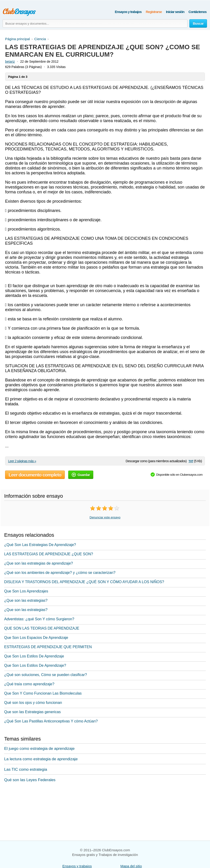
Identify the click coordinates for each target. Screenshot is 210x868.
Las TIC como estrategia (26, 769)
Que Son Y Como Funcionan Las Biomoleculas (43, 693)
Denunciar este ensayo (105, 517)
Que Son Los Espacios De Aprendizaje (36, 638)
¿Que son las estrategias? (26, 600)
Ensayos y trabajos (128, 12)
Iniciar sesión (175, 12)
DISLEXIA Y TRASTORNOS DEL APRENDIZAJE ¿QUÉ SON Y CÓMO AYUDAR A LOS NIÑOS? (84, 582)
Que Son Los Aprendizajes (26, 591)
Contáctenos (197, 12)
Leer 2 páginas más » (22, 461)
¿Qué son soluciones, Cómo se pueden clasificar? (46, 675)
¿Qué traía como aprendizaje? (29, 684)
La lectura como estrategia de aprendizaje (41, 759)
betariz (10, 62)
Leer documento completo (35, 475)
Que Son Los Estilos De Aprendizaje (34, 656)
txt (191, 461)
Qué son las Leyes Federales (30, 780)
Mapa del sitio (131, 866)
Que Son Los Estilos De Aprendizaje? (35, 665)
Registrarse (154, 12)
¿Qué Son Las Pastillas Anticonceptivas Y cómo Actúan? (51, 721)
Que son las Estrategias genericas (32, 712)
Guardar (81, 475)
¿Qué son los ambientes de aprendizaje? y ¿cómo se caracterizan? (60, 573)
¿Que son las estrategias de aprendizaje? (39, 563)
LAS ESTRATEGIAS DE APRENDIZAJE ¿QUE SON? (49, 554)
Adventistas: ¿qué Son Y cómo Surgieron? (39, 619)
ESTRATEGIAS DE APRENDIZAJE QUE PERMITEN (48, 647)
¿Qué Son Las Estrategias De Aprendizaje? (40, 545)
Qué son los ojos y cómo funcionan (33, 703)
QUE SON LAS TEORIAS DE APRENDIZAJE (42, 628)
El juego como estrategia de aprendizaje (39, 749)
